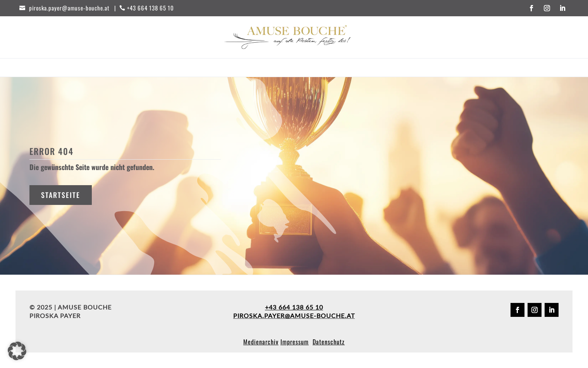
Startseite (61, 195)
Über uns (373, 68)
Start (178, 68)
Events (247, 68)
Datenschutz (329, 342)
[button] (17, 351)
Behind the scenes (324, 68)
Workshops (212, 68)
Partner (277, 68)
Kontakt (407, 68)
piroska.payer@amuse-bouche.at (294, 316)
